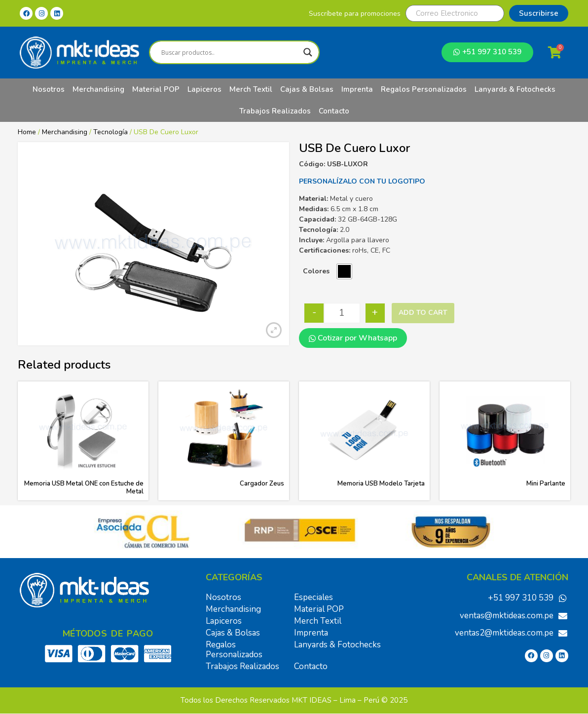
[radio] (344, 271)
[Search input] (230, 52)
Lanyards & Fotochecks (515, 89)
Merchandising (98, 89)
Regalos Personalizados (424, 89)
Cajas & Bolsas (307, 89)
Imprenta (357, 89)
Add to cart (423, 313)
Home (27, 132)
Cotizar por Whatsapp (353, 338)
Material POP (156, 89)
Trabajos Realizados (275, 111)
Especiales (313, 597)
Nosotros (49, 89)
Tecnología (110, 132)
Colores (316, 271)
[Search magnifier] (308, 52)
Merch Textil (251, 89)
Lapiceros (204, 89)
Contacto (334, 111)
